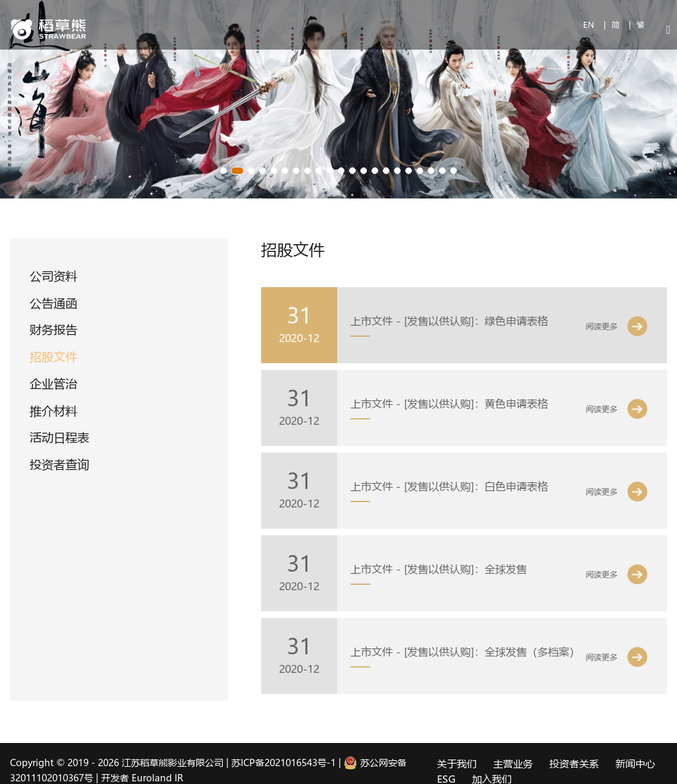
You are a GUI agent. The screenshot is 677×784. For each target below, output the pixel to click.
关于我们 (457, 763)
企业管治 (54, 384)
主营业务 (513, 763)
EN (590, 24)
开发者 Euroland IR (142, 778)
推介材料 (54, 411)
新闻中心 (635, 763)
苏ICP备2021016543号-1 (284, 762)
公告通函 (54, 303)
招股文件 (54, 357)
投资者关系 (574, 763)
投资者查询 (60, 464)
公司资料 (54, 276)
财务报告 (54, 329)
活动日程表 (60, 437)
